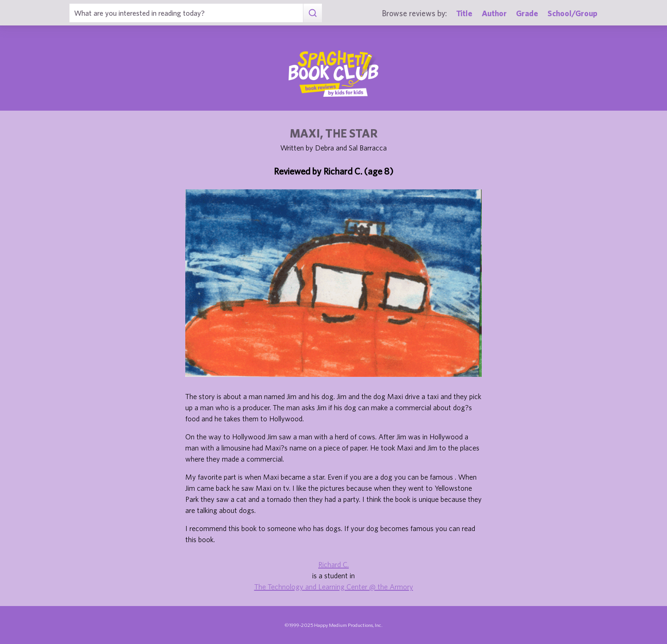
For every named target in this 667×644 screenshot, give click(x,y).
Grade (527, 13)
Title (464, 13)
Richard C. (333, 564)
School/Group (573, 13)
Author (494, 13)
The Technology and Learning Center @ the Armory (334, 587)
